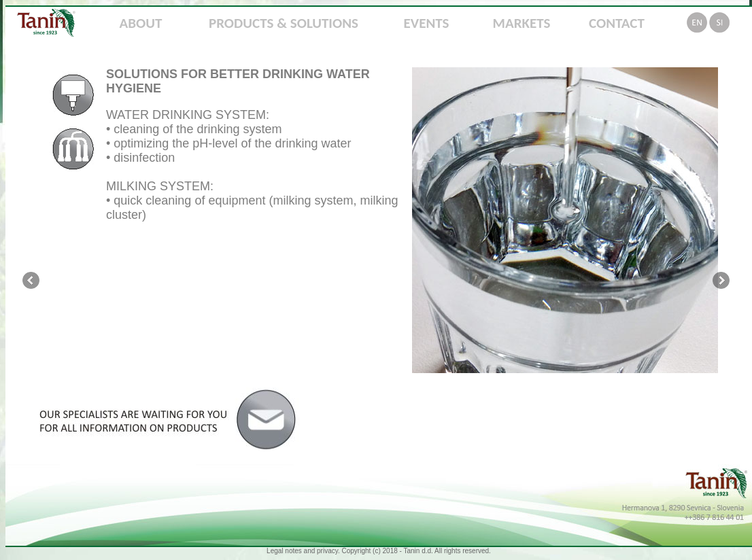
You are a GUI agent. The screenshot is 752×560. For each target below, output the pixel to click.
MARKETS (522, 23)
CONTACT (617, 23)
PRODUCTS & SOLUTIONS (284, 23)
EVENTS (427, 23)
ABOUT (141, 23)
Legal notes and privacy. (303, 551)
